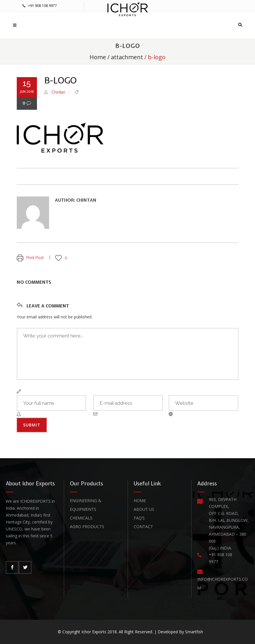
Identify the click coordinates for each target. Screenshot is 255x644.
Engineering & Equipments (86, 505)
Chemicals (81, 518)
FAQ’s (139, 518)
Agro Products (87, 527)
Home (98, 57)
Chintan (58, 92)
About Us (144, 509)
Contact (143, 527)
